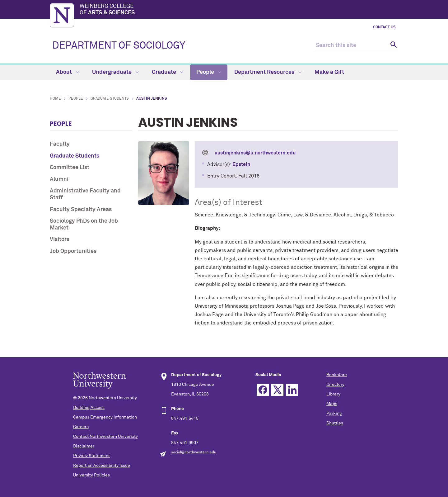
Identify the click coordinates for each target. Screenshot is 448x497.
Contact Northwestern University (105, 437)
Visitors (60, 239)
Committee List (70, 168)
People (209, 72)
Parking (334, 414)
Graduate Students (110, 99)
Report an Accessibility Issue (102, 466)
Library (333, 394)
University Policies (91, 475)
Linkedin (292, 390)
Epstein (241, 164)
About (68, 72)
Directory (335, 385)
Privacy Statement (91, 456)
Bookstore (337, 375)
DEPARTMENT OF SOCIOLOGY (119, 46)
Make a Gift (329, 72)
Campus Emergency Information (105, 417)
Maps (332, 404)
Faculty (60, 144)
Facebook (263, 390)
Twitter (277, 390)
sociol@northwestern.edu (194, 452)
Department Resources (268, 72)
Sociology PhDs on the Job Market (84, 225)
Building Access (89, 408)
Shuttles (335, 423)
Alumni (59, 179)
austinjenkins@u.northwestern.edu (255, 153)
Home (55, 99)
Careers (81, 427)
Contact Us (384, 27)
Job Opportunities (73, 251)
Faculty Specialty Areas (81, 210)
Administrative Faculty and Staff (85, 194)
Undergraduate (115, 72)
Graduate (168, 72)
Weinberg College (239, 10)
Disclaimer (84, 446)
